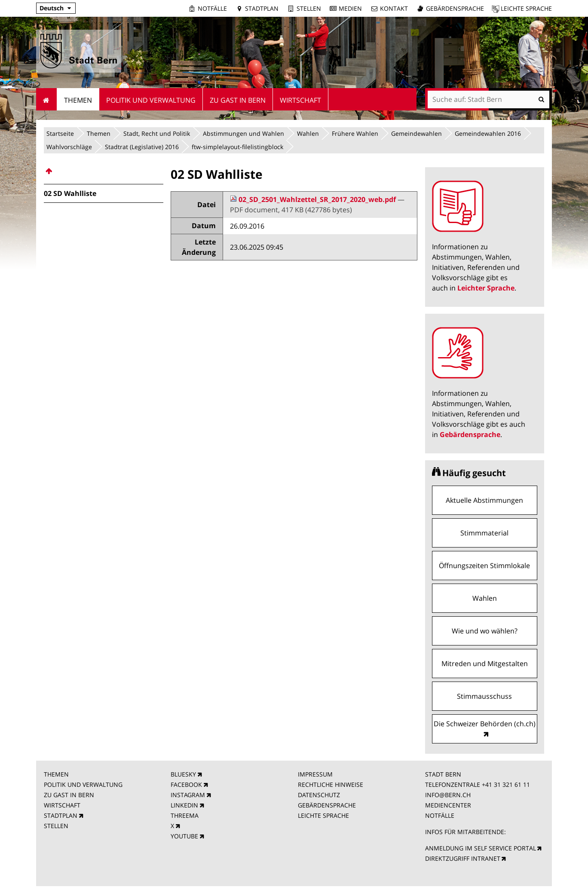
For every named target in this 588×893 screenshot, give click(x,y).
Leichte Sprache (526, 8)
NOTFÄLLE (440, 815)
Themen (99, 133)
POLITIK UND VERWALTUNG (83, 784)
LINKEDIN (184, 805)
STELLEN (56, 826)
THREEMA (185, 815)
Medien (350, 8)
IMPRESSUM (315, 774)
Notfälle (212, 8)
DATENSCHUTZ (319, 795)
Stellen (309, 8)
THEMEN (56, 774)
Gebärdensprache (455, 8)
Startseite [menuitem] (47, 99)
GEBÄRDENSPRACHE (327, 805)
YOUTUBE (184, 836)
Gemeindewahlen (416, 133)
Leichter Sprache (486, 288)
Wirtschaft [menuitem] (300, 100)
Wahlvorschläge (69, 147)
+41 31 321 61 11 (506, 784)
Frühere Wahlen (355, 133)
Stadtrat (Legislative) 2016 (142, 147)
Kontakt (394, 8)
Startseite (60, 133)
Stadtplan (262, 8)
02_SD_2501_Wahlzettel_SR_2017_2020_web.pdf (314, 199)
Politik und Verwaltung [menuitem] (151, 100)
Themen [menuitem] (78, 100)
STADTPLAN (61, 815)
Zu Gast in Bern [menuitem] (238, 100)
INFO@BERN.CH (448, 795)
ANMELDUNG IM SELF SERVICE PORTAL (481, 848)
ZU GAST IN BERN (69, 795)
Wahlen (308, 133)
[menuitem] (104, 171)
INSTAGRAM (188, 795)
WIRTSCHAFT (62, 805)
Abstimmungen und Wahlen (243, 133)
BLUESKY (183, 774)
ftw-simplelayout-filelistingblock (237, 147)
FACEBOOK (186, 784)
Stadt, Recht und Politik (157, 133)
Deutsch (52, 8)
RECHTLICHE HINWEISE (331, 784)
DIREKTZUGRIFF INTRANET (463, 858)
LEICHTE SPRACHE (323, 815)
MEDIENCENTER (448, 805)
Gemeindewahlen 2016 (488, 133)
